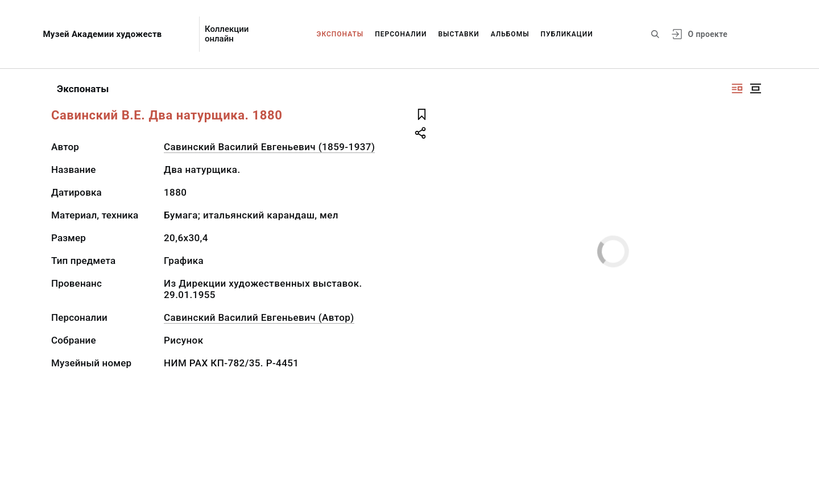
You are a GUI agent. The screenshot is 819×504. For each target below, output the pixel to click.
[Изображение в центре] (755, 88)
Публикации (567, 34)
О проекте (708, 34)
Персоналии (401, 34)
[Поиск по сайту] (655, 34)
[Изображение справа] (737, 88)
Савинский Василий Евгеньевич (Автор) (259, 317)
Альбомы (510, 34)
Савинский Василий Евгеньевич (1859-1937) (269, 147)
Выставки (458, 34)
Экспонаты (340, 34)
